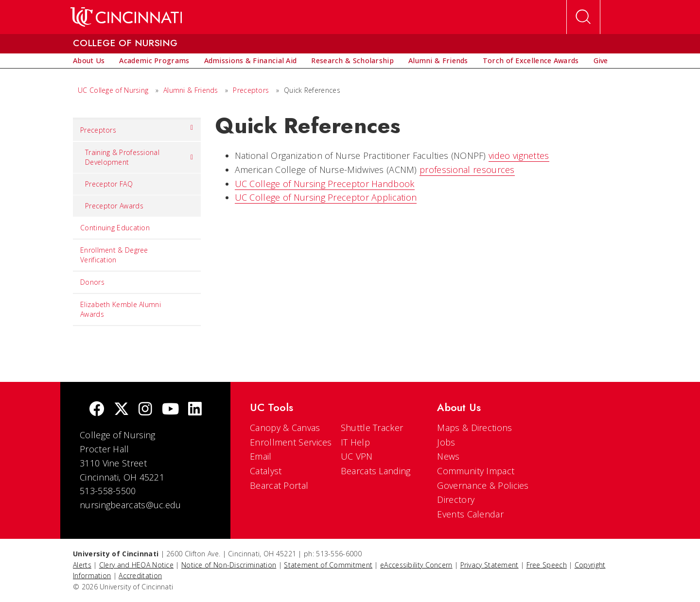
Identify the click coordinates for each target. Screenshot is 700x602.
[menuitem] (89, 61)
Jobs (446, 442)
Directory (456, 499)
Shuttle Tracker (372, 428)
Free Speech (547, 565)
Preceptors (251, 90)
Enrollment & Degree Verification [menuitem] (114, 255)
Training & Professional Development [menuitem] (139, 157)
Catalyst (266, 471)
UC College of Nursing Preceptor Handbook (325, 184)
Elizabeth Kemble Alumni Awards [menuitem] (121, 309)
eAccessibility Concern (416, 565)
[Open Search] (583, 17)
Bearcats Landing (376, 471)
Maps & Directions (474, 428)
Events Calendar (470, 514)
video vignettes (519, 155)
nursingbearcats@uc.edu (131, 505)
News (448, 456)
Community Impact (476, 471)
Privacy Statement (490, 565)
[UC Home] (126, 17)
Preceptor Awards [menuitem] (114, 206)
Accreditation (140, 576)
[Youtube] (170, 410)
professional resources (467, 170)
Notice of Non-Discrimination (229, 565)
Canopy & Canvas (285, 428)
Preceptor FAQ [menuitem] (109, 184)
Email (261, 456)
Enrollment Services (291, 442)
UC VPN (357, 456)
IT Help (355, 442)
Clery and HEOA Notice (136, 565)
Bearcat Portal (279, 485)
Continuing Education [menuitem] (115, 228)
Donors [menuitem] (92, 282)
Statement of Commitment (328, 565)
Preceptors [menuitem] (137, 128)
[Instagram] (145, 410)
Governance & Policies (483, 485)
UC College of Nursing (113, 90)
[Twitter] (122, 410)
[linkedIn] (195, 410)
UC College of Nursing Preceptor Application (326, 197)
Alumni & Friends (191, 90)
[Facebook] (97, 410)
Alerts (82, 565)
